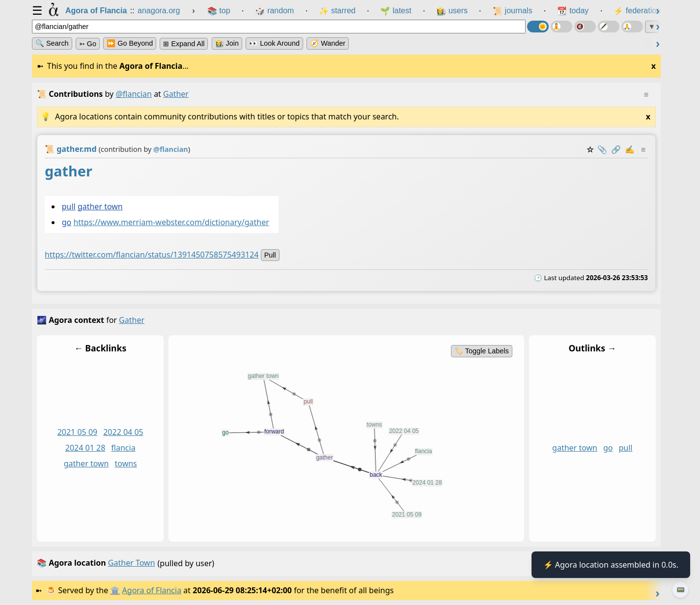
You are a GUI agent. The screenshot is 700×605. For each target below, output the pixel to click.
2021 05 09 (78, 432)
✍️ (630, 149)
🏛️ (115, 590)
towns (126, 463)
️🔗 (616, 149)
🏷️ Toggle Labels (482, 351)
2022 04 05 (123, 432)
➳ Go (88, 44)
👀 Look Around (274, 43)
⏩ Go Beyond (130, 43)
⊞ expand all (184, 44)
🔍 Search (52, 43)
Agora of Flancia (152, 590)
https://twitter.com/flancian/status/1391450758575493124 (152, 255)
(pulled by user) (344, 563)
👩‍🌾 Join (227, 43)
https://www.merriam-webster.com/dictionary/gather (171, 223)
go (67, 223)
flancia (123, 448)
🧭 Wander (328, 43)
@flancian (134, 94)
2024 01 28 (85, 448)
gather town (100, 206)
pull (69, 206)
